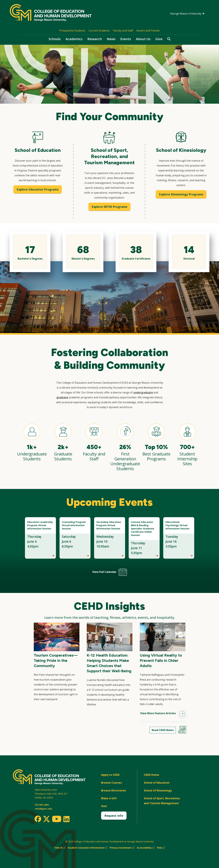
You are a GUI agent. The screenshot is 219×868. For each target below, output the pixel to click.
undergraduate (143, 392)
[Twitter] (46, 819)
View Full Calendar (110, 572)
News (111, 39)
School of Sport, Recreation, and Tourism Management (162, 801)
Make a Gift (109, 798)
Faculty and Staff (123, 31)
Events (126, 39)
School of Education (157, 783)
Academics (74, 39)
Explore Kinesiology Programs (181, 194)
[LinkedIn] (66, 819)
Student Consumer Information (87, 848)
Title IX (60, 848)
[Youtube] (57, 819)
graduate (62, 397)
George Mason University (187, 14)
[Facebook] (38, 819)
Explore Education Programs (38, 189)
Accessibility (146, 848)
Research (95, 39)
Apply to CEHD (110, 775)
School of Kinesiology (158, 790)
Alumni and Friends (148, 31)
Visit (104, 806)
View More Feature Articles (163, 714)
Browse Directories (113, 790)
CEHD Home (151, 775)
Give (159, 39)
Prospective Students (72, 31)
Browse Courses (111, 783)
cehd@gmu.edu (43, 809)
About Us (143, 39)
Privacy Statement (122, 848)
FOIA (161, 848)
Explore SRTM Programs (109, 207)
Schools (55, 39)
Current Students (99, 31)
